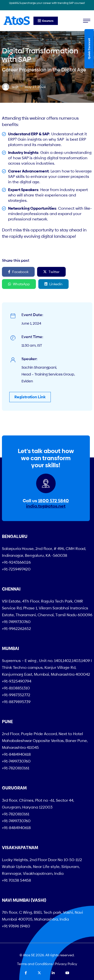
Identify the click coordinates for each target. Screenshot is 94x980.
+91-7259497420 (16, 569)
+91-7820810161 (16, 768)
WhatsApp (19, 284)
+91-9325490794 (17, 681)
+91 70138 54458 (16, 880)
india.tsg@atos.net (46, 506)
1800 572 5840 (53, 501)
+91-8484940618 (16, 754)
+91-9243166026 (16, 562)
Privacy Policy (66, 964)
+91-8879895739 (16, 702)
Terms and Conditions (35, 964)
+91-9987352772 (16, 695)
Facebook (18, 272)
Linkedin (53, 284)
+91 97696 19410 (16, 926)
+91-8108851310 (16, 688)
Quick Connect (89, 49)
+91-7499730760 (16, 622)
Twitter (51, 272)
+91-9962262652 (16, 629)
